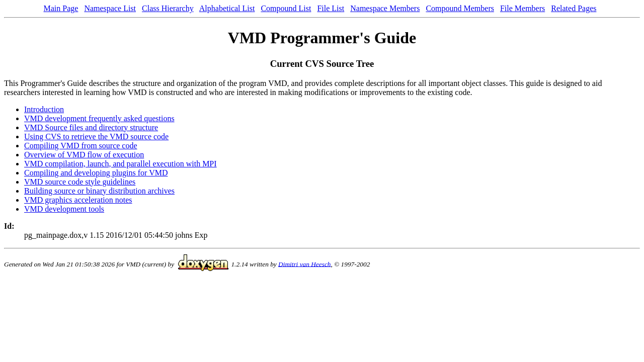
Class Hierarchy (168, 8)
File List (331, 8)
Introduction (44, 109)
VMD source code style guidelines (80, 182)
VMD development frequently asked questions (99, 118)
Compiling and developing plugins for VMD (96, 173)
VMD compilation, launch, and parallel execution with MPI (120, 164)
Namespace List (110, 8)
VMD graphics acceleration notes (78, 200)
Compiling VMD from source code (81, 146)
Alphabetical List (227, 8)
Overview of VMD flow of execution (84, 155)
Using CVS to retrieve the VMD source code (96, 137)
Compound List (286, 8)
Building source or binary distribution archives (99, 191)
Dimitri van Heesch (304, 264)
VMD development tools (64, 209)
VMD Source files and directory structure (91, 127)
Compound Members (460, 8)
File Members (522, 8)
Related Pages (574, 8)
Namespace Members (385, 8)
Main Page (61, 8)
